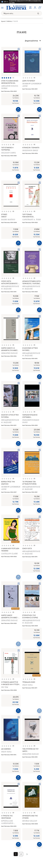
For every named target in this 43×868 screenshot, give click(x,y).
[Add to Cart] (18, 109)
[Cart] (40, 8)
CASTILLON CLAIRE (9, 554)
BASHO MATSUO (8, 220)
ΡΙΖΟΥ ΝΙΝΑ (27, 685)
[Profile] (35, 8)
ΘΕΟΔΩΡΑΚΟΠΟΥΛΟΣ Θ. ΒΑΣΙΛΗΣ (10, 288)
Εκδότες (9, 21)
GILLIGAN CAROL (9, 153)
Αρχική (3, 21)
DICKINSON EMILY (30, 150)
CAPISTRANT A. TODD (32, 220)
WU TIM (5, 687)
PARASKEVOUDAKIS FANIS (31, 421)
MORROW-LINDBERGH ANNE (32, 85)
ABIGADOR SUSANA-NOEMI (10, 87)
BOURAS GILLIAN (30, 821)
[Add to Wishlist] (19, 49)
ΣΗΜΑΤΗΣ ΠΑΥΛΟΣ (9, 353)
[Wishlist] (30, 8)
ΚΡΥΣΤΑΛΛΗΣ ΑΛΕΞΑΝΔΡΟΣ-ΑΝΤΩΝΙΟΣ (7, 822)
